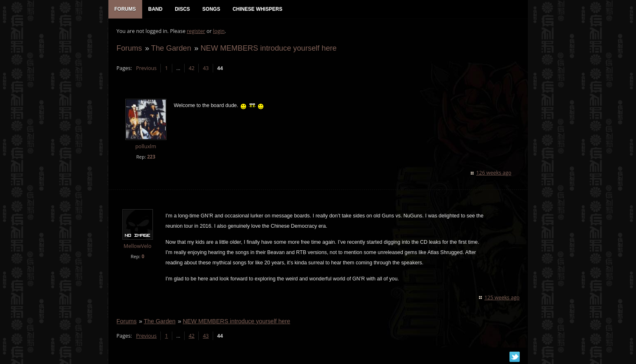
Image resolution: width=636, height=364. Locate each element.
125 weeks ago (502, 297)
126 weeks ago (494, 173)
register (196, 31)
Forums (129, 48)
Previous (146, 68)
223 (151, 157)
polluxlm (146, 147)
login (219, 31)
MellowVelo (137, 246)
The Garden (171, 48)
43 (206, 68)
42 (192, 68)
